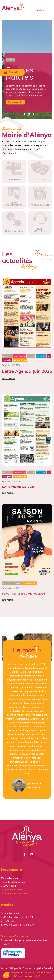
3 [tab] (29, 114)
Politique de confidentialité (36, 972)
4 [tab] (33, 114)
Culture (31, 356)
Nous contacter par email (15, 893)
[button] (6, 975)
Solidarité (41, 356)
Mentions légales (12, 972)
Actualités (7, 356)
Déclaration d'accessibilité (27, 976)
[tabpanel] (27, 69)
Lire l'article (8, 378)
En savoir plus (16, 102)
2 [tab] (25, 114)
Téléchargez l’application (14, 936)
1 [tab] (21, 114)
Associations (20, 356)
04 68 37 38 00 (15, 890)
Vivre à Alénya (20, 360)
